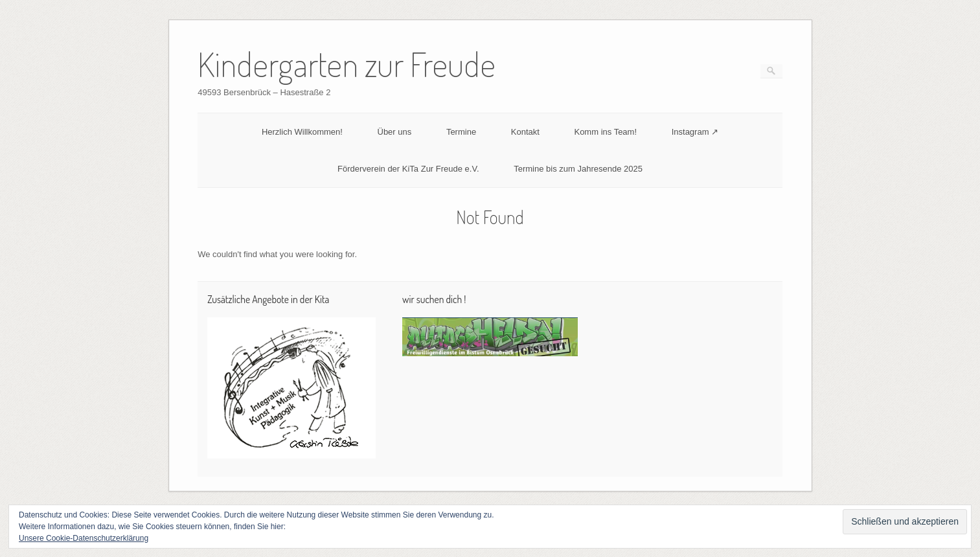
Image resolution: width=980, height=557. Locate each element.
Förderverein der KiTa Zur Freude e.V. (408, 169)
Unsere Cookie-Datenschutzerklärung (84, 538)
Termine (461, 132)
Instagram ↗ (695, 132)
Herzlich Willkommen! (302, 132)
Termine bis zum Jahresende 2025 (578, 169)
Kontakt (525, 132)
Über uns (395, 132)
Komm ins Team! (605, 132)
